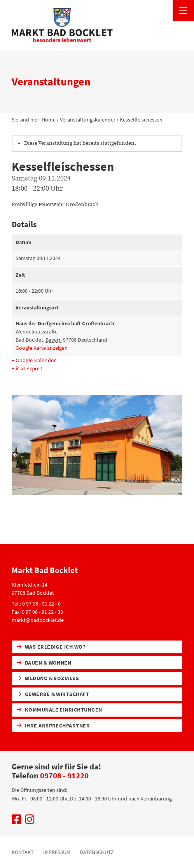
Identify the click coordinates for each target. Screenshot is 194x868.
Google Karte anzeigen (42, 348)
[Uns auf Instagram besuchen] (30, 821)
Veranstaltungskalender (88, 120)
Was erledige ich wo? (51, 647)
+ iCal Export (27, 369)
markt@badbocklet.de (38, 620)
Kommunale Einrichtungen (59, 710)
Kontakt (23, 852)
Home (49, 120)
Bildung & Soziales (48, 678)
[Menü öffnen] (183, 11)
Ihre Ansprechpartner (53, 726)
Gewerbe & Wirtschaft (53, 694)
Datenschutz (97, 852)
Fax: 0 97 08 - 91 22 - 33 (37, 612)
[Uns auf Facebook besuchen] (17, 821)
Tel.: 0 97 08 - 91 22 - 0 (36, 604)
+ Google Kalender (34, 361)
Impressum (57, 852)
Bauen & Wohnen (44, 663)
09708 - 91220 (64, 775)
